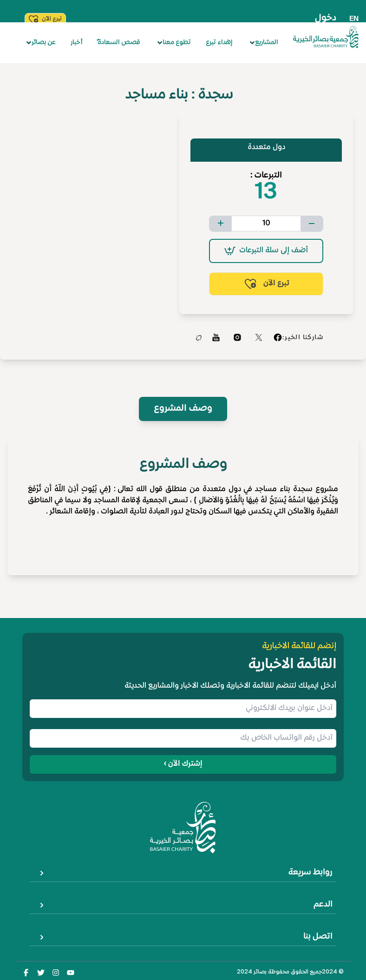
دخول (326, 18)
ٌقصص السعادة (119, 43)
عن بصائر (41, 43)
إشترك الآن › (183, 764)
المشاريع (264, 43)
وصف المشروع (183, 409)
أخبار (77, 43)
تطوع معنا (174, 43)
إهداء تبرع (219, 43)
